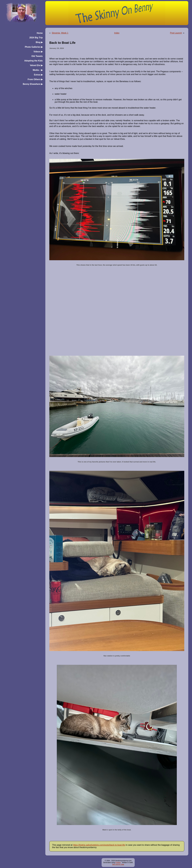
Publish (118, 863)
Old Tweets (37, 56)
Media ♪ (38, 70)
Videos (38, 52)
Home (40, 33)
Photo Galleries (34, 47)
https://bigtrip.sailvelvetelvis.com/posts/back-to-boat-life (99, 845)
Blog (39, 42)
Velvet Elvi (36, 65)
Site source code (118, 864)
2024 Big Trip (36, 38)
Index (117, 33)
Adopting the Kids (33, 61)
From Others (35, 79)
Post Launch (176, 33)
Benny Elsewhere (33, 84)
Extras (38, 75)
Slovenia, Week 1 (60, 33)
